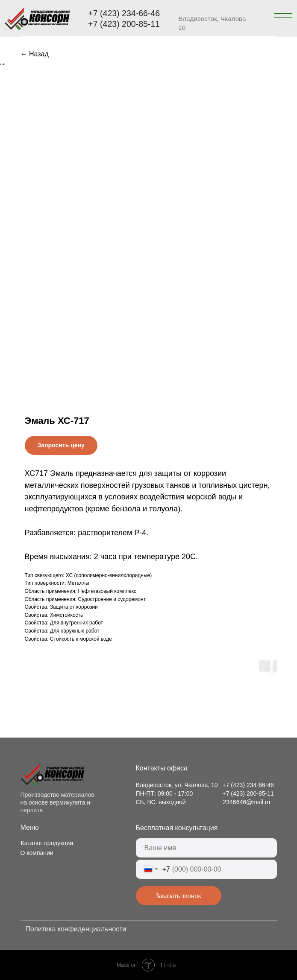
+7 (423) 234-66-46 (124, 13)
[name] (206, 848)
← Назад (35, 54)
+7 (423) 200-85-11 (124, 24)
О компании (37, 853)
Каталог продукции (47, 843)
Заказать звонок (178, 896)
